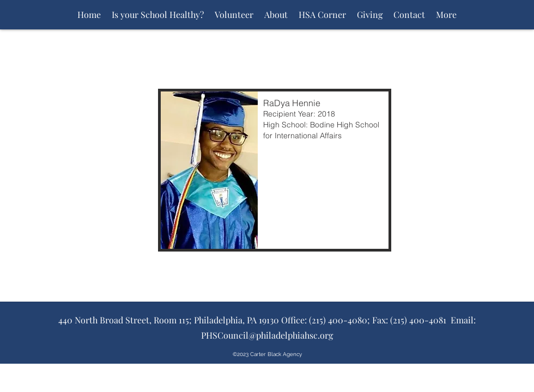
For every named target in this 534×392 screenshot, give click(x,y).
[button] (275, 170)
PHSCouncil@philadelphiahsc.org (267, 335)
